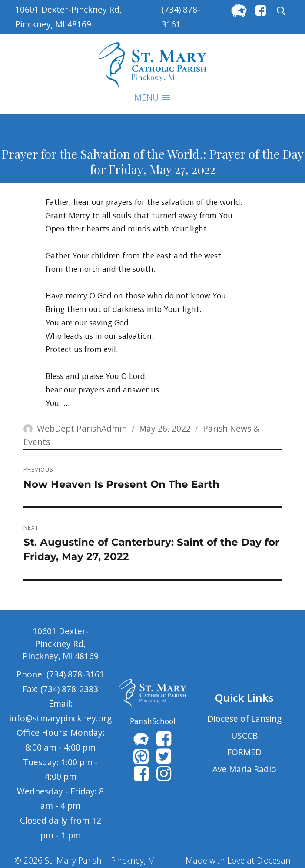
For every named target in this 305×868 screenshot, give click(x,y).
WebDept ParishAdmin (82, 428)
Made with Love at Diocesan (238, 860)
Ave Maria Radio (244, 769)
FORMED (244, 752)
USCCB (245, 736)
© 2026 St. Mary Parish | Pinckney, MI (86, 860)
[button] (146, 97)
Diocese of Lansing (244, 719)
